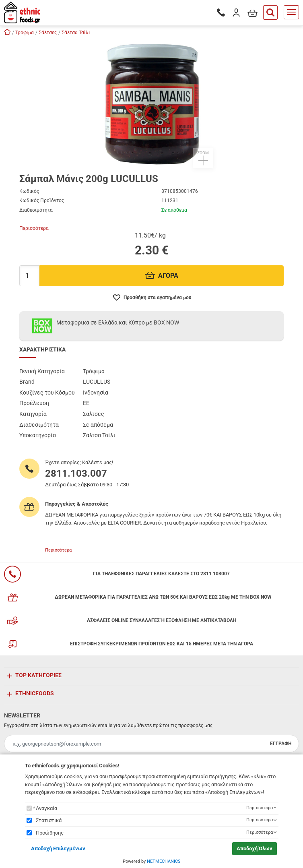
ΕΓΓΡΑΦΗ (281, 744)
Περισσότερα (34, 228)
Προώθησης (50, 833)
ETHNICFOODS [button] (35, 693)
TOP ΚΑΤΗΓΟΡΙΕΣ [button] (38, 675)
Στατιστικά (49, 820)
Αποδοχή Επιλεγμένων (58, 848)
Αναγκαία (46, 808)
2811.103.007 (76, 473)
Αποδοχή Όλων (255, 848)
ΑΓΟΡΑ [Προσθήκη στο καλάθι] (162, 276)
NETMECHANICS (164, 861)
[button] (152, 104)
